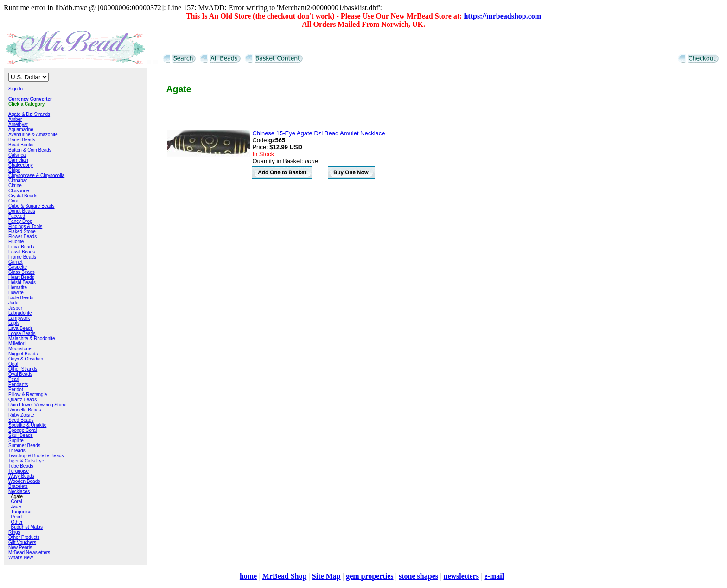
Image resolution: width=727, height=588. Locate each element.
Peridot (16, 389)
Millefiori (17, 344)
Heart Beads (21, 277)
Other (17, 522)
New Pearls (20, 547)
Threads (17, 451)
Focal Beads (21, 247)
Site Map (326, 576)
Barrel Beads (22, 140)
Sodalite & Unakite (27, 425)
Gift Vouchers (22, 542)
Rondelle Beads (25, 410)
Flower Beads (22, 237)
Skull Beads (21, 435)
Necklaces (19, 491)
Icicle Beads (21, 298)
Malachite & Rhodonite (32, 338)
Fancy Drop (20, 221)
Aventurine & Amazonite (33, 135)
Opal (13, 364)
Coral (14, 201)
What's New (21, 558)
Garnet (16, 262)
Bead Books (21, 145)
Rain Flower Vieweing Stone (37, 405)
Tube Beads (21, 466)
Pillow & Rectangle (28, 395)
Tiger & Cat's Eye (26, 461)
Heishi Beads (22, 282)
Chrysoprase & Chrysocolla (36, 175)
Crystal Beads (23, 196)
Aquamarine (21, 130)
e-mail (494, 576)
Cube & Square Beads (32, 206)
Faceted (17, 216)
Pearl (14, 379)
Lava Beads (21, 328)
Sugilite (16, 440)
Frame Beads (22, 257)
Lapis (14, 323)
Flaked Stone (22, 231)
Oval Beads (20, 374)
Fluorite (16, 242)
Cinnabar (18, 180)
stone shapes (418, 576)
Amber (15, 119)
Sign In (16, 89)
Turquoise (19, 471)
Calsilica (17, 155)
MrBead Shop (285, 576)
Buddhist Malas (27, 527)
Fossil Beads (22, 252)
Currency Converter (30, 99)
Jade (13, 303)
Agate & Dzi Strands (29, 114)
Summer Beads (24, 446)
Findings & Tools (25, 226)
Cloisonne (19, 191)
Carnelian (18, 160)
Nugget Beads (23, 354)
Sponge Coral (22, 430)
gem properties (370, 576)
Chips (14, 170)
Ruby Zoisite (21, 415)
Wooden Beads (24, 481)
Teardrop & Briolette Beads (36, 456)
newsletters (461, 576)
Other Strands (23, 369)
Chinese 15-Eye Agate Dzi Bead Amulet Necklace (319, 133)
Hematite (18, 288)
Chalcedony (21, 165)
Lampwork (19, 318)
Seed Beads (21, 420)
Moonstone (20, 349)
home (248, 576)
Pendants (18, 384)
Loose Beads (22, 333)
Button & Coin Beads (30, 150)
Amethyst (18, 124)
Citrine (15, 186)
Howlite (16, 293)
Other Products (24, 537)
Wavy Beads (21, 476)
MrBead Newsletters (29, 553)
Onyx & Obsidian (26, 359)
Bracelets (18, 486)
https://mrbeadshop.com (502, 16)
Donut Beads (22, 211)
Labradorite (20, 313)
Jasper (15, 308)
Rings (14, 532)
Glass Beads (22, 272)
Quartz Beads (22, 400)
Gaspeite (18, 267)
